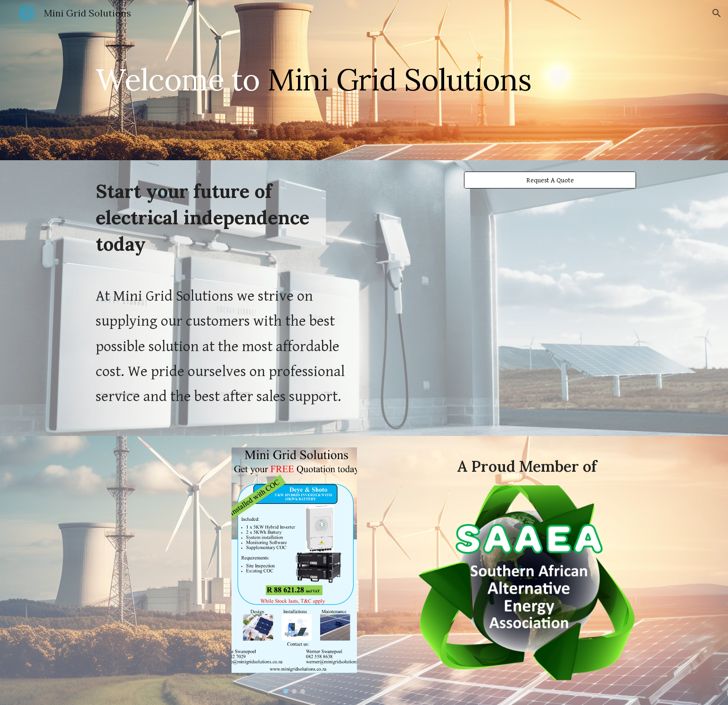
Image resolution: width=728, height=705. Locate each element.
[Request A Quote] (550, 180)
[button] (717, 13)
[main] (364, 80)
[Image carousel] (294, 571)
